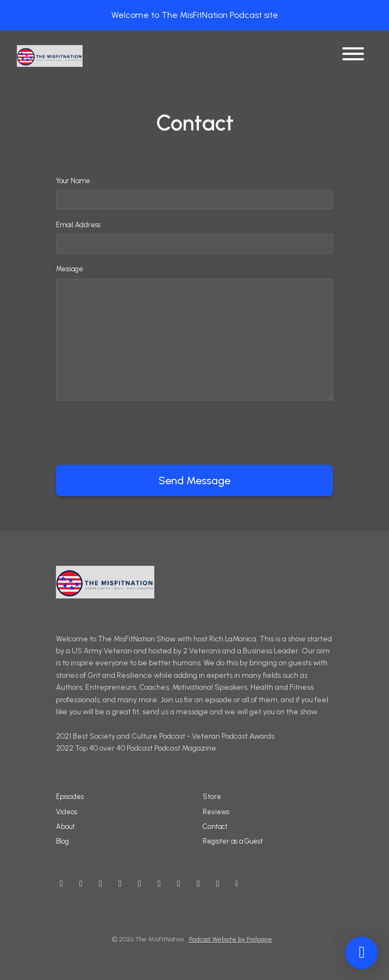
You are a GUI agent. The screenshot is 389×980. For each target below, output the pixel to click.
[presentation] (139, 430)
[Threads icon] (140, 884)
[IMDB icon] (159, 884)
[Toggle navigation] (353, 56)
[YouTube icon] (61, 884)
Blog (62, 841)
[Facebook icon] (120, 884)
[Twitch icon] (198, 884)
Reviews (216, 812)
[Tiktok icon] (218, 884)
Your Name (73, 181)
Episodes (70, 797)
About (65, 826)
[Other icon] (238, 884)
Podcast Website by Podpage (231, 939)
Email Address (78, 225)
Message (70, 269)
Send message (195, 480)
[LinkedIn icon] (179, 884)
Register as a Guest (233, 841)
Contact (215, 826)
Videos (67, 812)
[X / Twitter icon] (81, 884)
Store (212, 797)
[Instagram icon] (101, 884)
